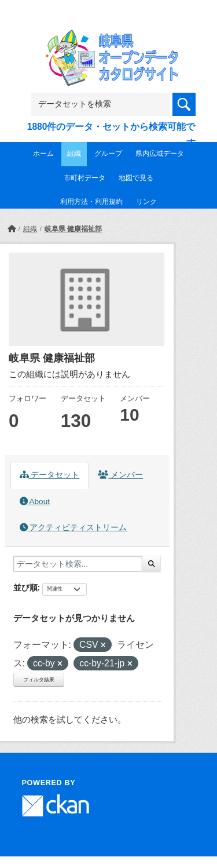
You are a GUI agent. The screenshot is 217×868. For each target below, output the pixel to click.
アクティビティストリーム (73, 528)
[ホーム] (12, 229)
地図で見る (136, 178)
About (35, 502)
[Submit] (151, 564)
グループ (108, 154)
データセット (50, 475)
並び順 (25, 588)
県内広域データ (160, 154)
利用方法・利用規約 (91, 202)
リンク (146, 202)
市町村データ (84, 178)
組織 (74, 154)
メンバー (120, 475)
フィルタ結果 (39, 680)
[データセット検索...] (78, 564)
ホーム (43, 154)
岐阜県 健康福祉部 (73, 229)
